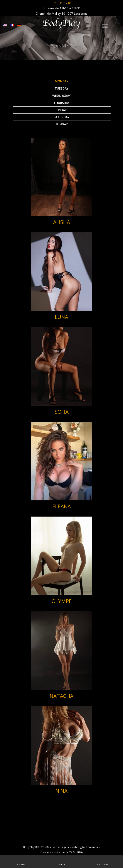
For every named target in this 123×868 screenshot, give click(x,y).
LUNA (61, 317)
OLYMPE (62, 601)
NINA (61, 791)
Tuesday (61, 88)
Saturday (61, 117)
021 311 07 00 (62, 3)
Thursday (62, 103)
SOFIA (62, 412)
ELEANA (61, 506)
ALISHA (62, 222)
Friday (61, 110)
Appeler (21, 861)
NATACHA (61, 696)
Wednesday (61, 96)
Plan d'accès (103, 861)
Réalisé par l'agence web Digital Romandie (72, 847)
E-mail (62, 861)
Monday (62, 81)
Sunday (62, 124)
